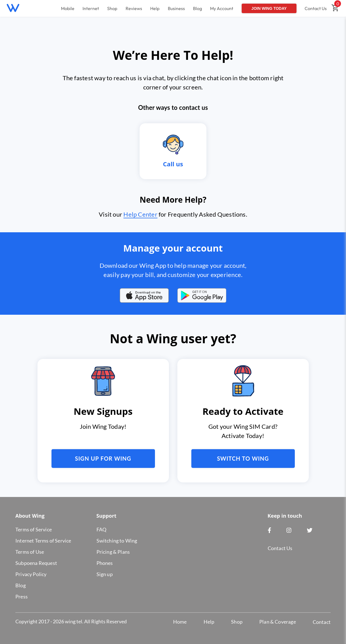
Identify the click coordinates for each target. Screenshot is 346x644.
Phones (105, 563)
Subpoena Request (36, 563)
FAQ (102, 529)
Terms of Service (34, 529)
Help (155, 8)
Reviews (134, 8)
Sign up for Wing (103, 458)
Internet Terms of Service (43, 541)
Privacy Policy (31, 574)
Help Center (140, 214)
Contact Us (316, 8)
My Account (222, 8)
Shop (112, 8)
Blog (197, 8)
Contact (322, 622)
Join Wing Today (269, 8)
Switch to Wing (243, 458)
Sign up (105, 574)
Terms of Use (30, 552)
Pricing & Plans (113, 552)
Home (180, 622)
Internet (91, 8)
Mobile (68, 8)
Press (22, 596)
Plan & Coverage (278, 622)
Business (176, 8)
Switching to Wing (117, 541)
